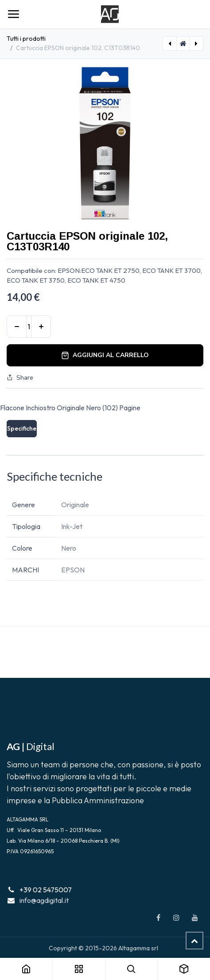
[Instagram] (176, 918)
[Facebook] (158, 918)
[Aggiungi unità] (41, 327)
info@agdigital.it (44, 900)
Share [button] (20, 378)
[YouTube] (195, 918)
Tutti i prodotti (26, 39)
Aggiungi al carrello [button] (105, 355)
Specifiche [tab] (22, 428)
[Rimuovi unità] (17, 327)
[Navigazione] (13, 14)
